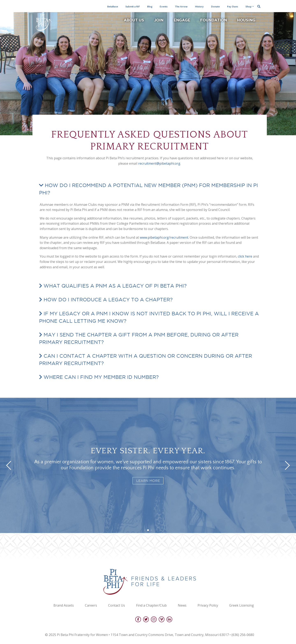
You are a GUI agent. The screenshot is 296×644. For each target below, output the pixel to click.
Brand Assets (64, 605)
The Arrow (181, 7)
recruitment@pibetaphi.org (159, 163)
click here (245, 256)
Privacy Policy (208, 605)
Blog (150, 7)
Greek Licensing (242, 605)
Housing (246, 20)
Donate (215, 7)
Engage (182, 20)
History (199, 7)
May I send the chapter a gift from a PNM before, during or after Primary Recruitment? (139, 338)
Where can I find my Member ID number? (100, 377)
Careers (91, 605)
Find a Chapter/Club (151, 605)
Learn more (148, 481)
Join (159, 20)
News (182, 605)
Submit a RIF (133, 7)
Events (164, 7)
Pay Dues (233, 7)
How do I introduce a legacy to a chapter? (107, 299)
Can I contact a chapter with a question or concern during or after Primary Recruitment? (146, 360)
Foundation (214, 20)
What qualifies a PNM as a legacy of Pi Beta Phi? (114, 286)
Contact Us (117, 605)
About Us (134, 20)
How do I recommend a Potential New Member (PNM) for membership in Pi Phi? (149, 189)
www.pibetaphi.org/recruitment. (164, 237)
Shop (249, 7)
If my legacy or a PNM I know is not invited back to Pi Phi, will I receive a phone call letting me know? (149, 317)
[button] (145, 530)
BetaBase (113, 7)
